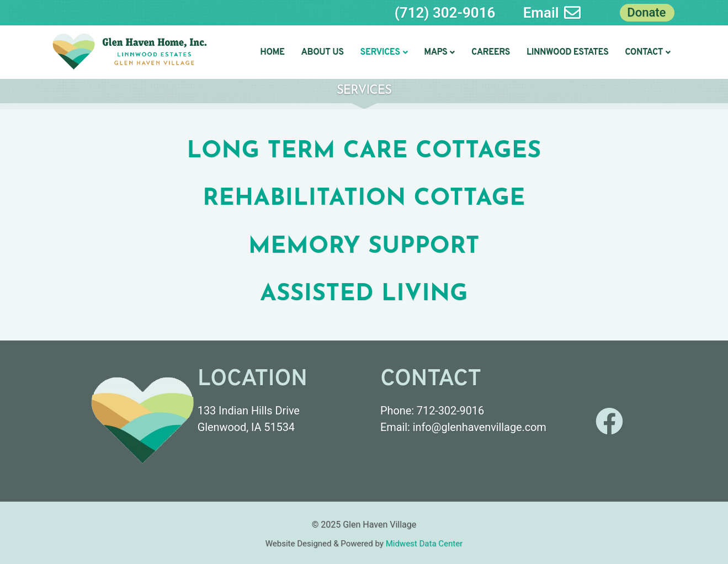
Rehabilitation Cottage (364, 199)
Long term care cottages (364, 151)
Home (272, 52)
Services (384, 52)
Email (541, 13)
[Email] (572, 13)
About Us (323, 52)
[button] (384, 52)
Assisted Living (364, 294)
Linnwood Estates (567, 52)
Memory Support (364, 247)
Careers (491, 52)
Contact (647, 52)
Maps (439, 52)
